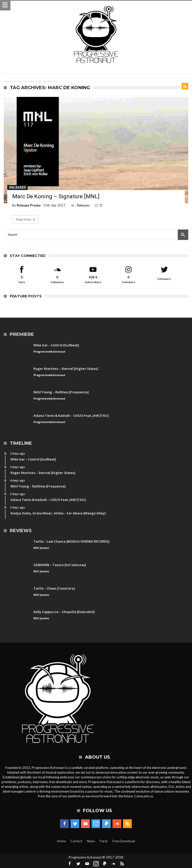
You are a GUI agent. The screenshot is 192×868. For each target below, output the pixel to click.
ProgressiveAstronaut (49, 351)
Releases (17, 187)
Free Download (124, 841)
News (91, 841)
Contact (76, 841)
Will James (41, 548)
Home (8, 81)
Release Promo (29, 205)
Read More (26, 219)
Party (104, 841)
